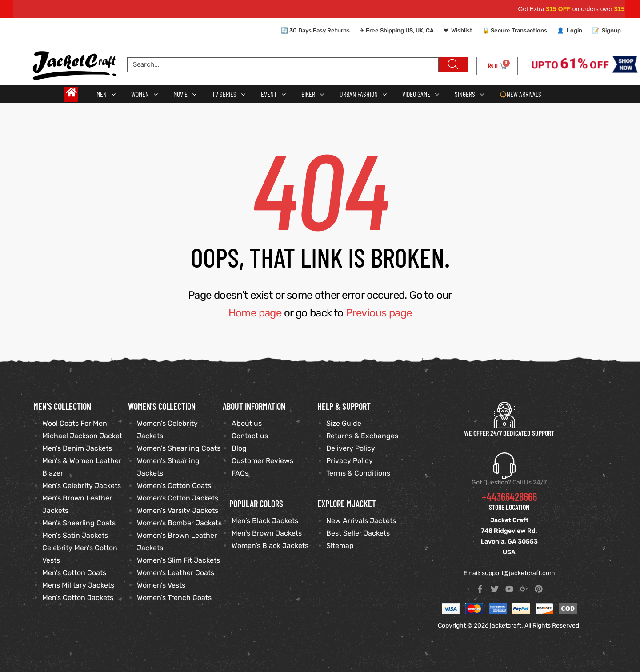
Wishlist (462, 30)
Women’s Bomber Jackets (179, 523)
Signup (611, 30)
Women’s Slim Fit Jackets (178, 560)
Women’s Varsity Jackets (178, 510)
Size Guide (344, 423)
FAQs (240, 473)
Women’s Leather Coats (176, 573)
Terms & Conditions (358, 473)
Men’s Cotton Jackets (78, 598)
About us (247, 423)
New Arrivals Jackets (361, 521)
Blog (239, 448)
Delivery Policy (351, 448)
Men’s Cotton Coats (74, 573)
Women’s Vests (161, 585)
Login (574, 30)
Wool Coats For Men (75, 423)
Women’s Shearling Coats (179, 448)
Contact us (250, 436)
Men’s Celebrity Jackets (82, 486)
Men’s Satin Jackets (75, 535)
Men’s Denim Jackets (77, 448)
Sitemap (340, 546)
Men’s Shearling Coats (79, 523)
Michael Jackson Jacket (82, 436)
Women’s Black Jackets (270, 546)
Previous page (379, 313)
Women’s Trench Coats (174, 598)
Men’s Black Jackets (265, 521)
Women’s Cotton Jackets (178, 498)
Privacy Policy (350, 461)
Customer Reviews (262, 461)
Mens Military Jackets (78, 585)
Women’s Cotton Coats (174, 486)
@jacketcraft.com (529, 573)
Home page (255, 313)
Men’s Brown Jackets (267, 533)
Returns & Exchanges (362, 436)
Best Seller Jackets (358, 533)
